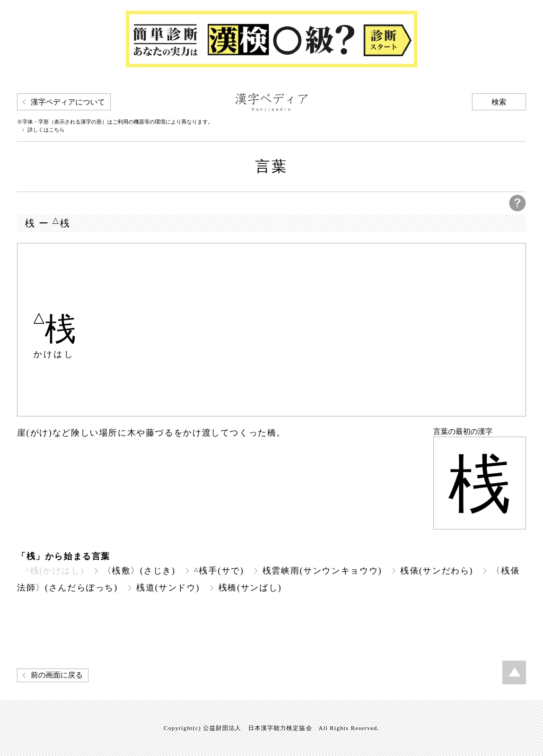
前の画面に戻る (57, 675)
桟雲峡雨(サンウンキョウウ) (322, 571)
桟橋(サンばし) (250, 588)
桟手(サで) (219, 571)
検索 (499, 102)
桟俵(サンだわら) (437, 571)
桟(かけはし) (55, 571)
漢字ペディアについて (68, 102)
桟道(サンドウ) (168, 588)
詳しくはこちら (46, 130)
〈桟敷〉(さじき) (139, 571)
